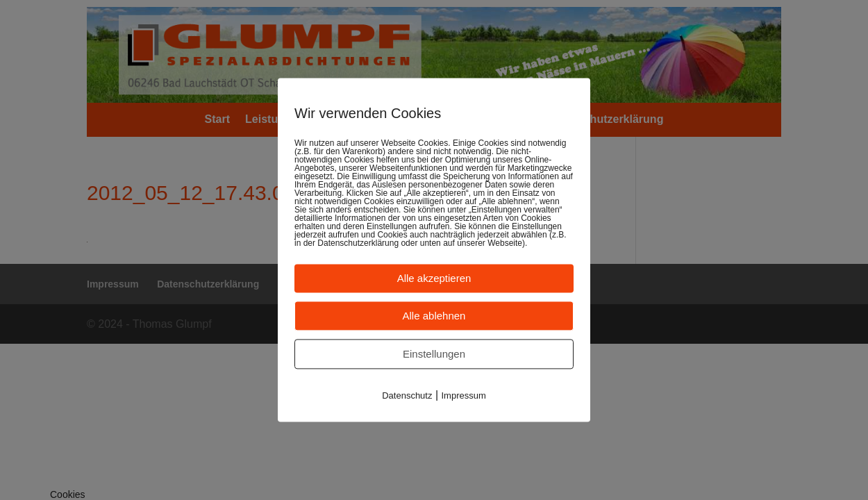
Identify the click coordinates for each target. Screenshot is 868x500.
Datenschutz (407, 395)
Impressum (464, 395)
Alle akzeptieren (434, 278)
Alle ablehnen (434, 316)
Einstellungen (434, 354)
